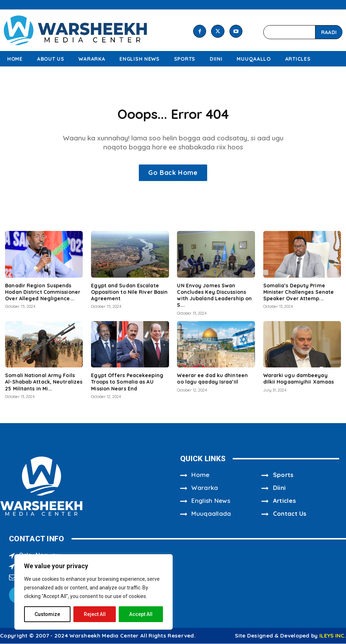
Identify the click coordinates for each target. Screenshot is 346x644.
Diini (279, 488)
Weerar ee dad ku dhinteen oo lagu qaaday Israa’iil (212, 379)
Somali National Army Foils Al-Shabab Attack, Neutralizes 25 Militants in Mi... (44, 383)
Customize (47, 614)
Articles (284, 501)
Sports (283, 475)
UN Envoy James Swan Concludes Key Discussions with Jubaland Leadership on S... (214, 296)
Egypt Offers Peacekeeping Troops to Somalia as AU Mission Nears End (127, 383)
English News (211, 501)
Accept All (141, 614)
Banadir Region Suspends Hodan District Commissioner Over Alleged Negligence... (43, 293)
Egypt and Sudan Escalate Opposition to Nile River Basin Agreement (129, 293)
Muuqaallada (211, 514)
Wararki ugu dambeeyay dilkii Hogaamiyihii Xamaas (299, 379)
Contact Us (290, 514)
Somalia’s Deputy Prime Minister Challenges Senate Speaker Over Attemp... (299, 293)
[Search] (329, 32)
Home (200, 475)
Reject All (95, 614)
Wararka (205, 488)
